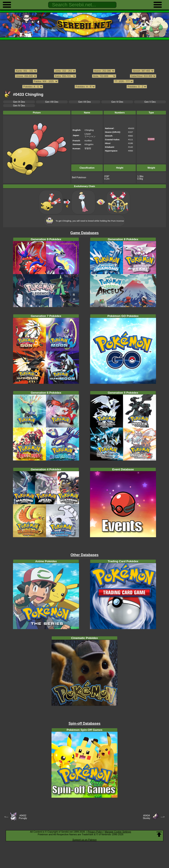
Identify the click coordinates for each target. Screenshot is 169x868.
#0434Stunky (147, 817)
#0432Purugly (23, 817)
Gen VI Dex (117, 102)
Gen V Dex (150, 102)
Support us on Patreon (84, 840)
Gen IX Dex (19, 102)
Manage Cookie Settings (118, 832)
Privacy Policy (95, 832)
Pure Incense (118, 221)
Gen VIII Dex (52, 102)
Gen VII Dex (85, 102)
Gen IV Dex (19, 106)
